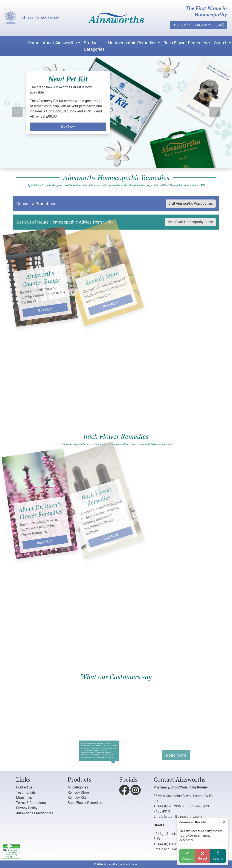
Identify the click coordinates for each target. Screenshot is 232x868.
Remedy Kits (77, 798)
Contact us (24, 787)
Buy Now (68, 127)
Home (34, 43)
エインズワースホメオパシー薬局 (198, 25)
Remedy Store (78, 792)
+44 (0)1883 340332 (41, 18)
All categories (78, 787)
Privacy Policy (27, 808)
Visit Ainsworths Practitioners (191, 203)
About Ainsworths (60, 43)
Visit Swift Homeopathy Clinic (190, 222)
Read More (35, 530)
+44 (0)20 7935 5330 (173, 806)
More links (24, 798)
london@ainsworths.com (183, 817)
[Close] (224, 822)
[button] (17, 112)
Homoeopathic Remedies (132, 43)
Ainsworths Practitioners (35, 813)
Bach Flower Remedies (185, 43)
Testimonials (26, 792)
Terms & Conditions (31, 803)
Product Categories (94, 46)
